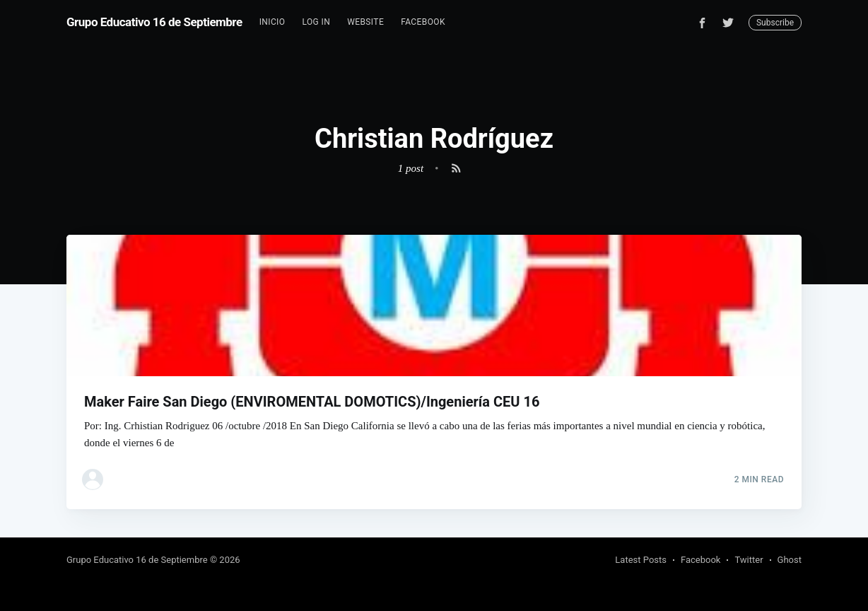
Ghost (790, 560)
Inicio (272, 22)
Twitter (749, 560)
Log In (316, 22)
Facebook (423, 22)
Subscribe (775, 23)
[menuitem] (272, 22)
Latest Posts (641, 560)
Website (365, 22)
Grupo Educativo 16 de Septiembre (154, 22)
